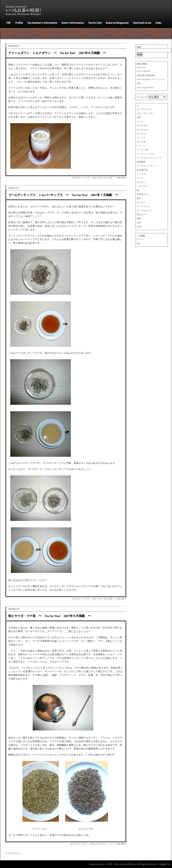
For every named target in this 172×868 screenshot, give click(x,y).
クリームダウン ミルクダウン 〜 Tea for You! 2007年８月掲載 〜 (57, 53)
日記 (139, 223)
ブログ (86, 178)
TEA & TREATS (144, 71)
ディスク (141, 138)
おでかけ (141, 182)
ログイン (141, 239)
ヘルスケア (142, 186)
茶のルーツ (142, 215)
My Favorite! (142, 130)
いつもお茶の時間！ (25, 9)
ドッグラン (142, 174)
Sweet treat (141, 67)
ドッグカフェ (143, 206)
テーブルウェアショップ (149, 158)
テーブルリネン (144, 109)
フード (140, 178)
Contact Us (164, 864)
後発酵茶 (141, 162)
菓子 (139, 198)
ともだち (141, 134)
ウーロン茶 (142, 150)
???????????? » (13, 853)
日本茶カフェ (143, 194)
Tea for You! (142, 126)
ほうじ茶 (141, 142)
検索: (139, 47)
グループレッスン (146, 113)
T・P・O (141, 146)
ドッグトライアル (146, 154)
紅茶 (139, 227)
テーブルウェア (144, 210)
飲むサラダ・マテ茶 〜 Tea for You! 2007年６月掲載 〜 (50, 616)
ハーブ (140, 121)
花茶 (139, 117)
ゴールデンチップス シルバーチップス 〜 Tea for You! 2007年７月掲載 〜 (63, 195)
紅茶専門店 (142, 170)
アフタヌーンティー (147, 166)
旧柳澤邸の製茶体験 (146, 75)
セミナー (141, 202)
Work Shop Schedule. (145, 87)
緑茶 (139, 219)
